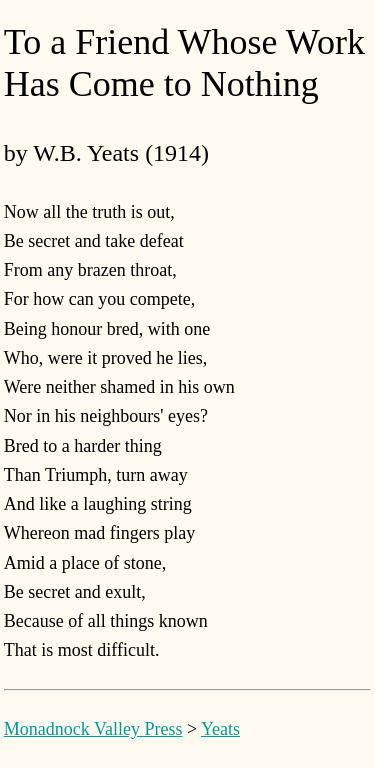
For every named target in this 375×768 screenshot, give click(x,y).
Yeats (220, 729)
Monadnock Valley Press (93, 729)
